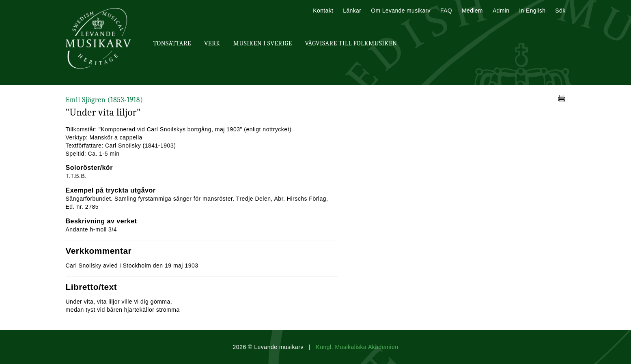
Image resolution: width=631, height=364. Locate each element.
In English (532, 11)
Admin (501, 11)
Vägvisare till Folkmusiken (351, 43)
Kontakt (323, 11)
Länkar (352, 11)
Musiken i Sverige (263, 43)
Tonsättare (172, 43)
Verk (212, 43)
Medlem (472, 11)
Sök (560, 11)
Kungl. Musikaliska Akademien (357, 347)
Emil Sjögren (104, 100)
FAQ (446, 11)
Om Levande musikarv (401, 11)
